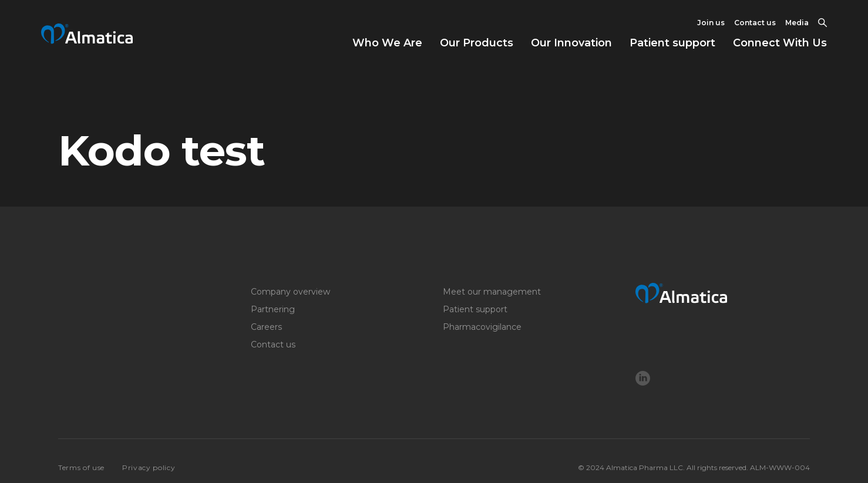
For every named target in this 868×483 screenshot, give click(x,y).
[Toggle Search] (822, 23)
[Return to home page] (87, 40)
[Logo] (723, 293)
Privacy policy (149, 467)
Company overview (290, 292)
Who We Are (387, 43)
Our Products (477, 43)
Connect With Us (780, 43)
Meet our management (492, 292)
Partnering (273, 309)
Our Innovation (571, 43)
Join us (711, 23)
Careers (266, 327)
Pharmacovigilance (482, 327)
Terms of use (81, 467)
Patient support (672, 43)
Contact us (755, 23)
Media (797, 23)
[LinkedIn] (643, 380)
